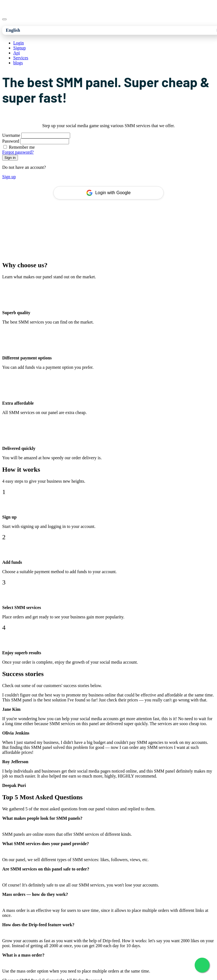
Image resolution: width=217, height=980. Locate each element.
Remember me (22, 147)
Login (18, 43)
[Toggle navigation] (4, 19)
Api (17, 53)
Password (11, 141)
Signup (19, 48)
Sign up (9, 177)
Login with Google (108, 193)
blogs (18, 63)
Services (21, 58)
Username (11, 135)
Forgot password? (18, 152)
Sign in (10, 158)
